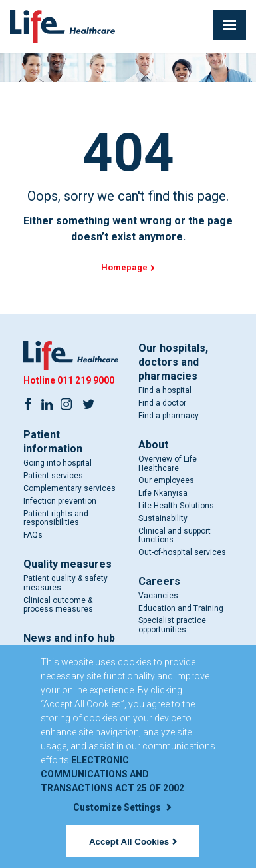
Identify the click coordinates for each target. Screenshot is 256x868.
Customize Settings (122, 807)
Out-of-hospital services (182, 552)
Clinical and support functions (175, 536)
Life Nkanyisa (163, 493)
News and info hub (69, 638)
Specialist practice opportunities (172, 625)
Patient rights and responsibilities (56, 518)
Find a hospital (165, 390)
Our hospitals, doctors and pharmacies (173, 362)
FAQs (33, 535)
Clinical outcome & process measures (58, 605)
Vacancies (158, 596)
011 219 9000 (86, 380)
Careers (159, 581)
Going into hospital (58, 463)
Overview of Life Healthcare (168, 464)
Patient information (53, 442)
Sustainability (163, 518)
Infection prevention (60, 501)
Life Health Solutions (176, 506)
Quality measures (67, 564)
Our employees (166, 480)
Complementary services (69, 488)
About (153, 445)
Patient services (53, 476)
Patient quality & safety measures (65, 583)
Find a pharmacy (169, 416)
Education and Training (181, 608)
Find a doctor (162, 403)
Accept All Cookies (133, 842)
